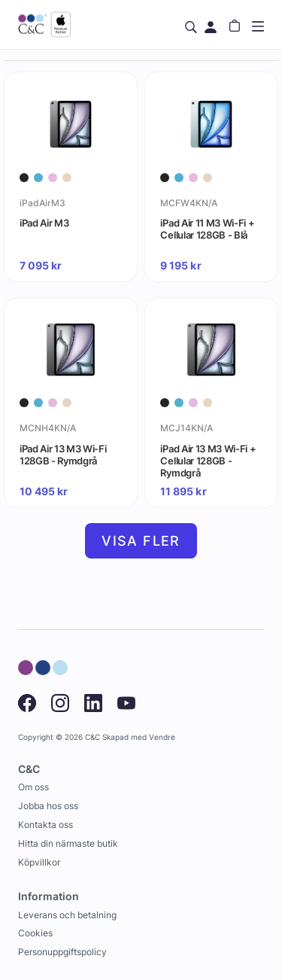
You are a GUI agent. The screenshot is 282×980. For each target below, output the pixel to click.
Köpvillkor (39, 862)
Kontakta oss (45, 825)
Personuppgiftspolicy (62, 952)
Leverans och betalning (67, 915)
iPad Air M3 (44, 223)
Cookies (35, 933)
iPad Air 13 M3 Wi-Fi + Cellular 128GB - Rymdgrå (208, 461)
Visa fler (141, 541)
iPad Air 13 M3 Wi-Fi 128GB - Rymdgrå (63, 455)
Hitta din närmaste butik (68, 843)
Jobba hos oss (48, 806)
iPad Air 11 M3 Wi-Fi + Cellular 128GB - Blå (207, 229)
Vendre (162, 737)
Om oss (33, 787)
